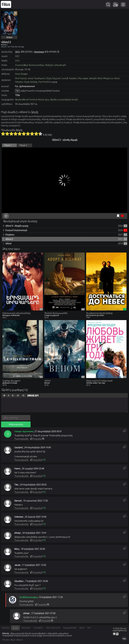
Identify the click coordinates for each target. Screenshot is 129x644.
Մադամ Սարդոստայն (16, 230)
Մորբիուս (10, 235)
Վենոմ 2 (9, 239)
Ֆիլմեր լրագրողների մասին (64, 100)
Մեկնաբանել (16, 424)
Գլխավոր (6, 628)
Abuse (82, 628)
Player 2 (23, 145)
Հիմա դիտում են (53, 628)
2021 (17, 56)
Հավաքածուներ (70, 628)
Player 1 (8, 145)
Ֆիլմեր (15, 628)
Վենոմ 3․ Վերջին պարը (17, 226)
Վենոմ (8, 244)
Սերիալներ (26, 628)
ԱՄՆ (17, 61)
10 (40, 134)
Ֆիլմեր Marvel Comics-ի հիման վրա (32, 100)
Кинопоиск (39, 52)
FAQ (89, 628)
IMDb (18, 52)
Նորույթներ (38, 628)
